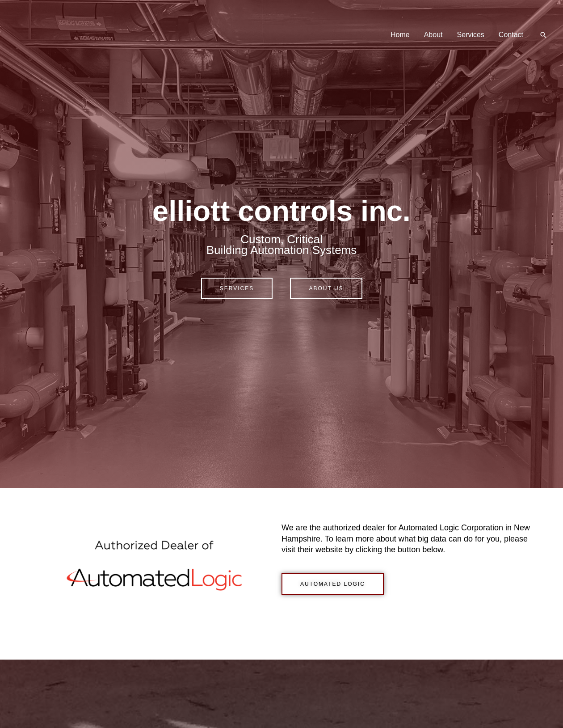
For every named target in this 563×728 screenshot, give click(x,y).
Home (400, 35)
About (433, 35)
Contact (511, 35)
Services (471, 35)
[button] (543, 35)
